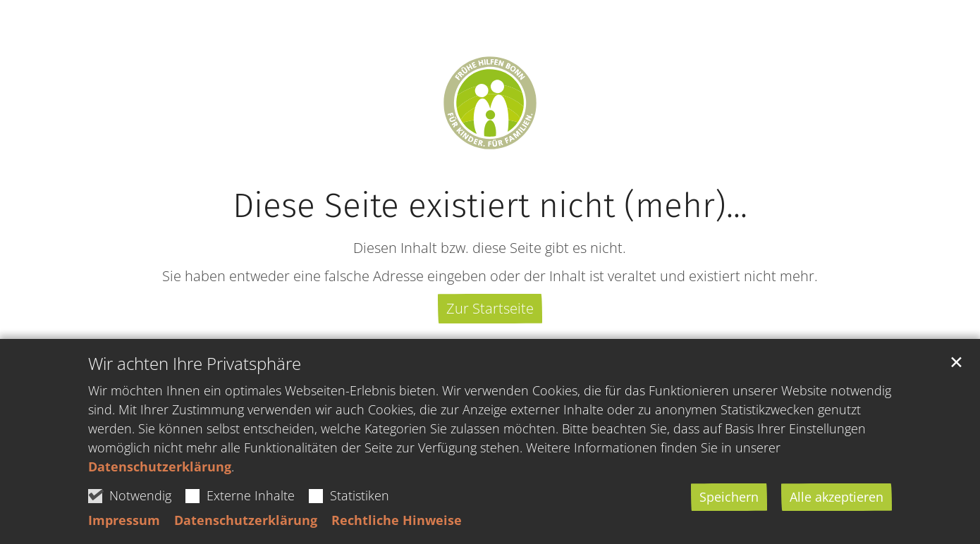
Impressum (124, 520)
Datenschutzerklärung (160, 466)
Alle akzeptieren (837, 497)
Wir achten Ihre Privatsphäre (195, 364)
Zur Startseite (490, 308)
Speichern (729, 497)
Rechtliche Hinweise (397, 520)
